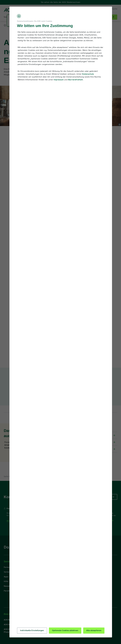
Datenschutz (88, 74)
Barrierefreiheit (76, 80)
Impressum (59, 80)
